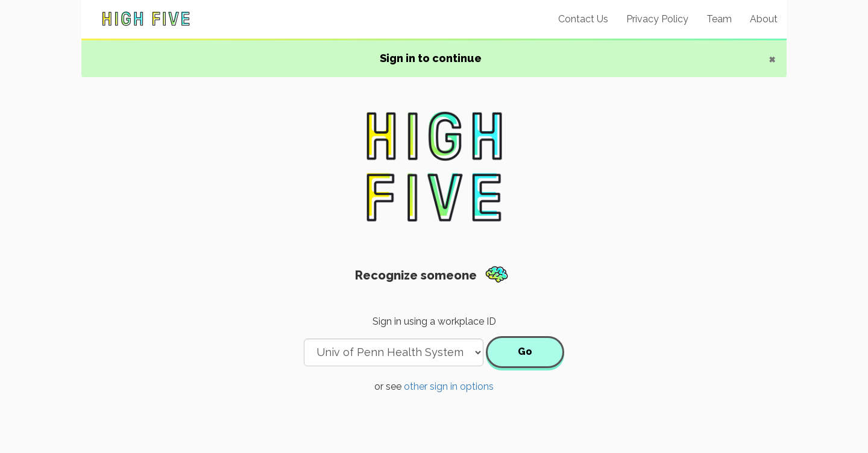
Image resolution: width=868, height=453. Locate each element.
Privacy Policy (657, 19)
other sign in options (449, 386)
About (764, 19)
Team (719, 19)
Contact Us (583, 19)
